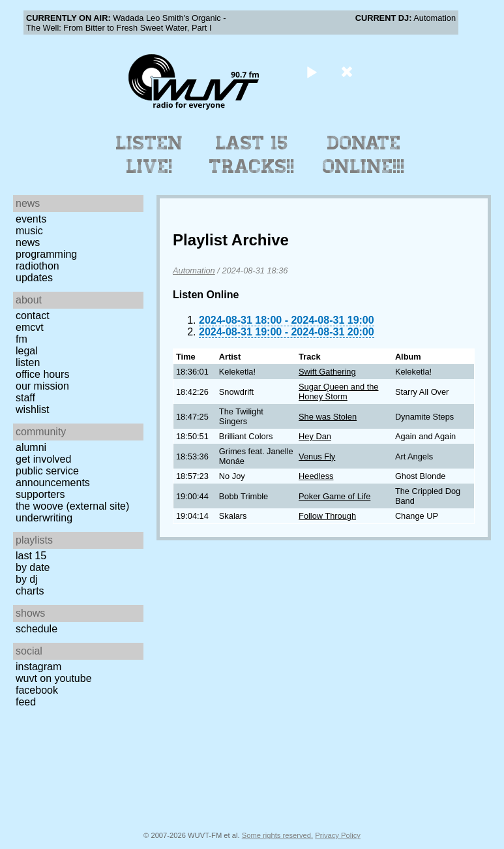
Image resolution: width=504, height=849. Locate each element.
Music (29, 231)
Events (31, 219)
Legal (27, 351)
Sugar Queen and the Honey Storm (338, 392)
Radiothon (37, 266)
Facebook (37, 690)
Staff (25, 398)
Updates (34, 278)
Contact (33, 316)
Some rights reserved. (277, 835)
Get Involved (43, 459)
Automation (194, 270)
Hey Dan (315, 436)
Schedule (37, 629)
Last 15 (31, 556)
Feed (26, 702)
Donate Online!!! (364, 155)
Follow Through (327, 516)
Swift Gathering (327, 372)
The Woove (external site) (72, 506)
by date (33, 567)
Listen (28, 363)
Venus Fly (317, 456)
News (28, 242)
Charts (30, 591)
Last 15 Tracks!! (252, 155)
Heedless (316, 476)
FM (22, 339)
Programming (46, 254)
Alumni (31, 447)
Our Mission (42, 386)
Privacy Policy (338, 835)
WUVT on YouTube (54, 678)
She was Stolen (328, 417)
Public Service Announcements (53, 477)
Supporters (40, 494)
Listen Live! (150, 155)
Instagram (38, 667)
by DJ (27, 579)
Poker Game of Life (334, 496)
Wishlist (33, 409)
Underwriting (44, 518)
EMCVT (30, 327)
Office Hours (42, 374)
